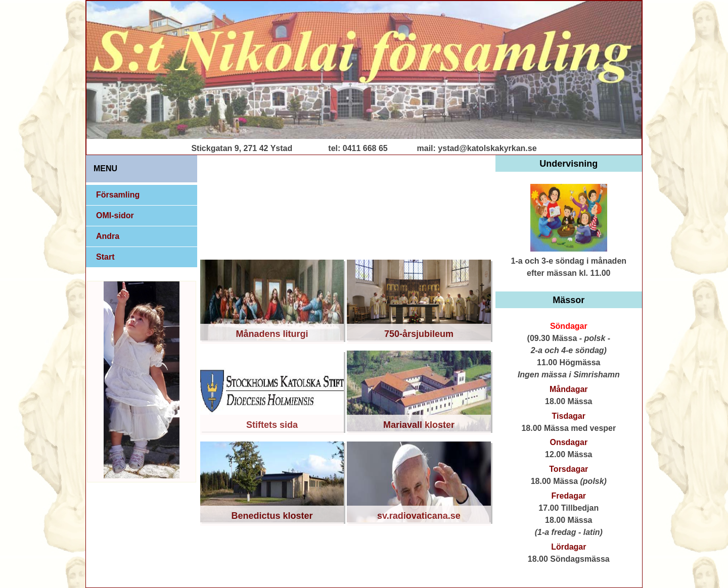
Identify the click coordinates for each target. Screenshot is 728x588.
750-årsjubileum (419, 334)
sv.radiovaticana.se (419, 516)
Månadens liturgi (272, 334)
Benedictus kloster (272, 516)
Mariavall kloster (419, 425)
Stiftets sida (272, 425)
